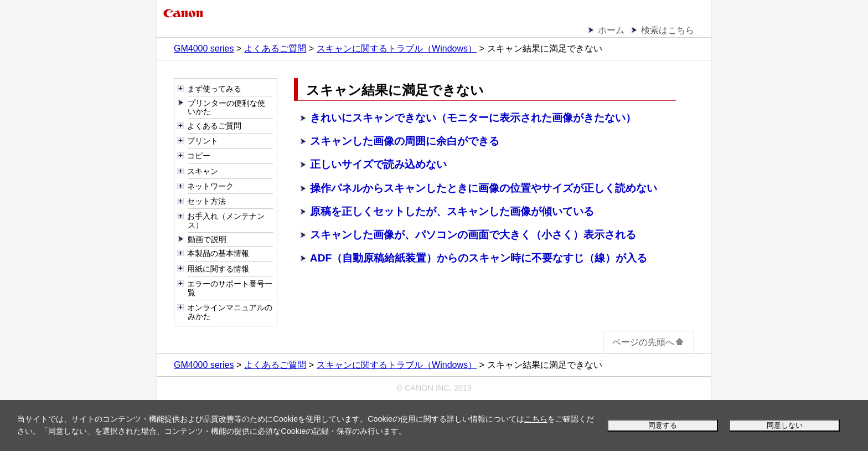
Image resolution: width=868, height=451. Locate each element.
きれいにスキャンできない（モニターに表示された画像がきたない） (473, 118)
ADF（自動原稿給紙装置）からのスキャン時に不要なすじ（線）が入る (479, 258)
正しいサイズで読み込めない (378, 164)
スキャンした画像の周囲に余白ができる (405, 141)
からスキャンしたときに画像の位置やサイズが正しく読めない (484, 188)
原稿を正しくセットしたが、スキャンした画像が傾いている (452, 211)
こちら (536, 419)
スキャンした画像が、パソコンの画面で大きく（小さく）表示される (473, 235)
